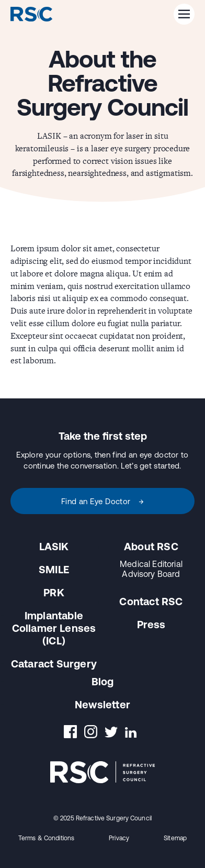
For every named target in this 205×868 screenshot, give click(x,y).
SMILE (54, 569)
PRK (54, 592)
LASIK (54, 546)
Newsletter (102, 704)
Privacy (119, 838)
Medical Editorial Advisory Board (151, 569)
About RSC (151, 546)
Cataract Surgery (54, 664)
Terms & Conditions (46, 838)
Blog (103, 681)
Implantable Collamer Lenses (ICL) (54, 628)
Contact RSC (151, 601)
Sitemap (175, 838)
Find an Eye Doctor (103, 501)
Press (151, 624)
